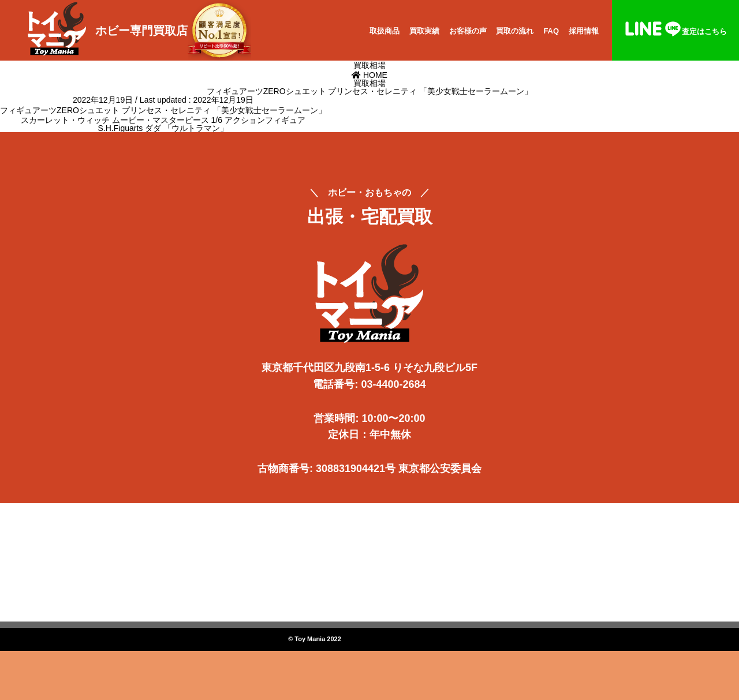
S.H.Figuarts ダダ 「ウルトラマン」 (163, 128)
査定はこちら (675, 31)
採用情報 (584, 31)
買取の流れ (515, 31)
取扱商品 (385, 31)
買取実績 (424, 31)
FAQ (551, 31)
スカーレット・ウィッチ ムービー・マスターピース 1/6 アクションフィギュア (163, 120)
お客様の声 (468, 31)
